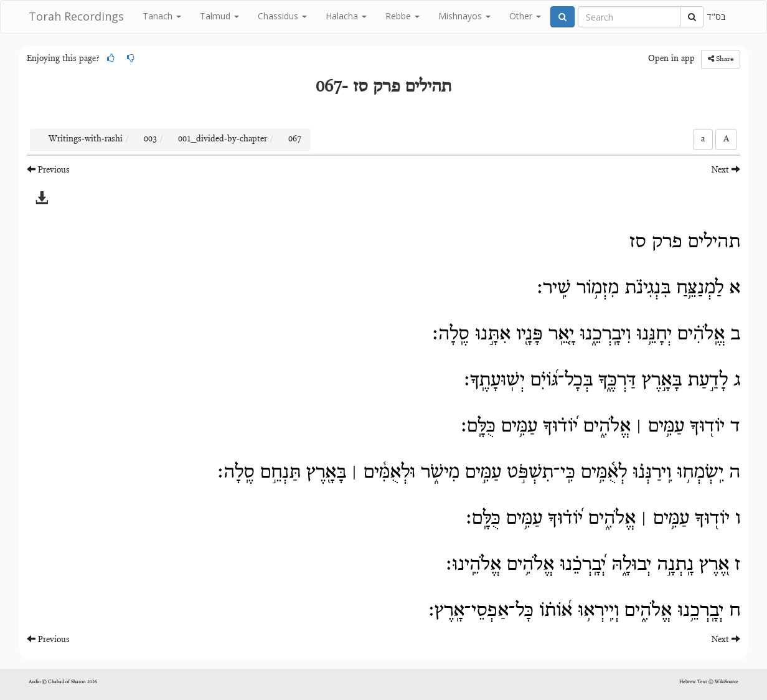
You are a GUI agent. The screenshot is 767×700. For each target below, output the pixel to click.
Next (726, 170)
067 (295, 140)
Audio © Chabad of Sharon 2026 (63, 682)
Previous (48, 170)
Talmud (219, 16)
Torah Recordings (76, 16)
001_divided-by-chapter (223, 140)
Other (525, 16)
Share (721, 59)
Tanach (162, 16)
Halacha (346, 16)
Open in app (671, 59)
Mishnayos (464, 16)
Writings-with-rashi (86, 140)
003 (150, 140)
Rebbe (402, 16)
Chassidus (282, 16)
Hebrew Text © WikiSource (709, 682)
